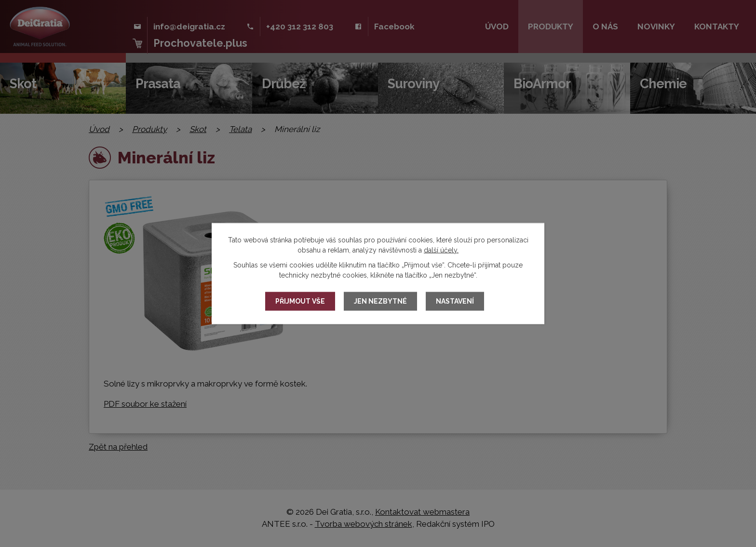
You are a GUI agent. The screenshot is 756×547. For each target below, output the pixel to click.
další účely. (441, 250)
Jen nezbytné (380, 301)
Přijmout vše (300, 301)
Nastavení (455, 301)
